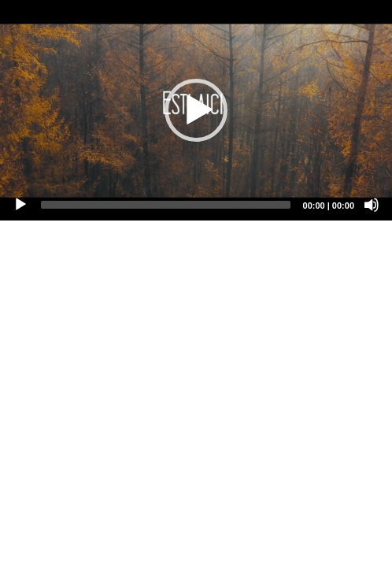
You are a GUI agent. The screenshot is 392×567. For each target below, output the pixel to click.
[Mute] (372, 205)
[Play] (20, 205)
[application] (196, 110)
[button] (196, 110)
